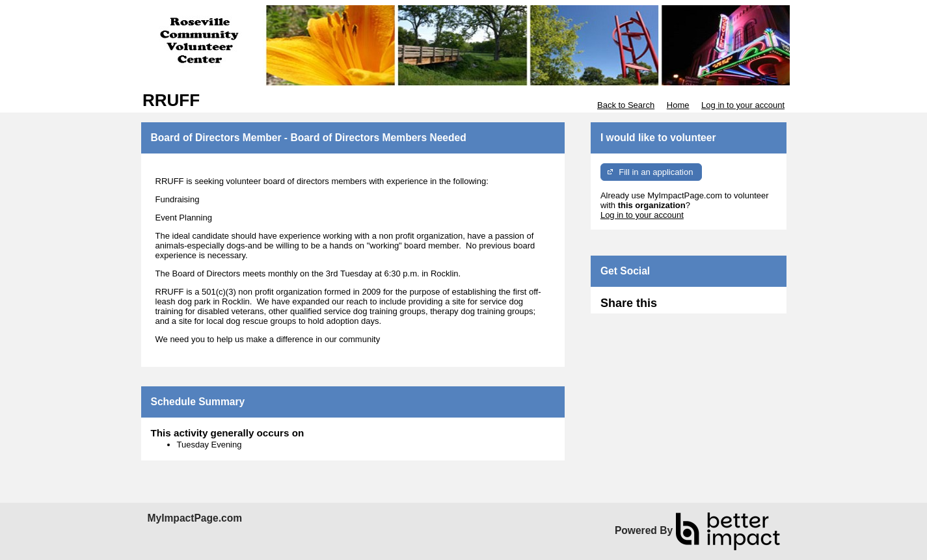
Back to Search (626, 105)
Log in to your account (743, 105)
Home (678, 105)
